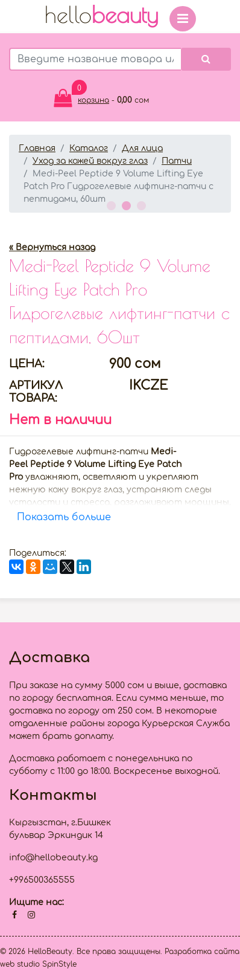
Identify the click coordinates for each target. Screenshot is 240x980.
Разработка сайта (202, 952)
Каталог (89, 148)
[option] (120, 223)
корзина (93, 100)
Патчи (177, 161)
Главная (37, 148)
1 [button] (110, 204)
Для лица (142, 148)
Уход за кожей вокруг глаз (90, 161)
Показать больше (64, 517)
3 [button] (140, 204)
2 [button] (125, 204)
